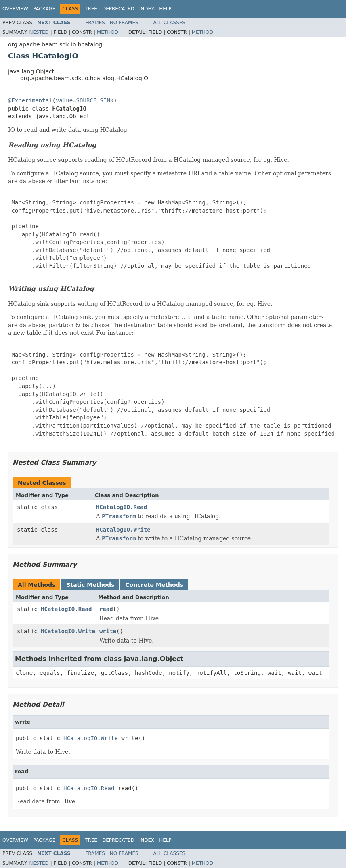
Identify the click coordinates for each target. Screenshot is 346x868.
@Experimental (30, 100)
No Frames (124, 23)
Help (165, 9)
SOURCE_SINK (95, 100)
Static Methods (90, 585)
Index (147, 9)
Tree (91, 9)
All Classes (169, 23)
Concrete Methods (154, 585)
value (64, 100)
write (108, 631)
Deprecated (118, 9)
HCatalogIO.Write (123, 530)
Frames (95, 23)
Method (108, 32)
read (106, 609)
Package (44, 9)
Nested (39, 32)
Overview (15, 9)
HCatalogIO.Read (122, 507)
